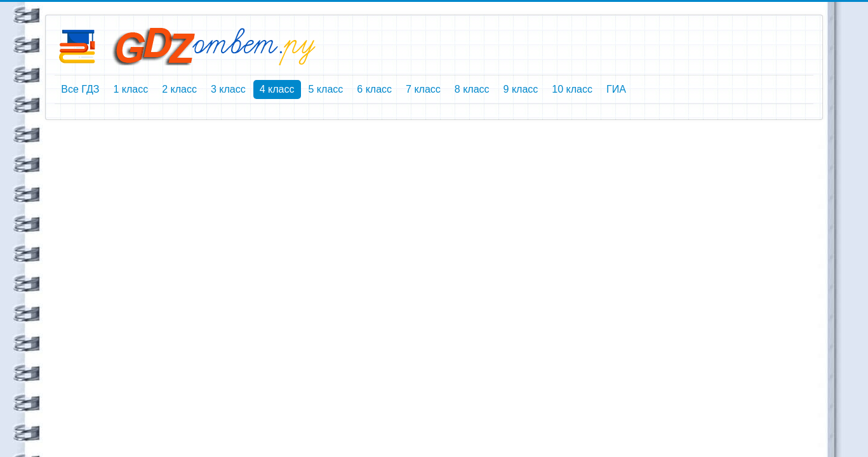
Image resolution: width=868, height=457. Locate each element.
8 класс (472, 89)
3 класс (228, 89)
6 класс (374, 89)
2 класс (179, 89)
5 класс (326, 89)
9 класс (521, 89)
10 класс (572, 89)
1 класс (130, 89)
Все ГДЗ (80, 89)
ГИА (616, 89)
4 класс (277, 89)
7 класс (423, 89)
